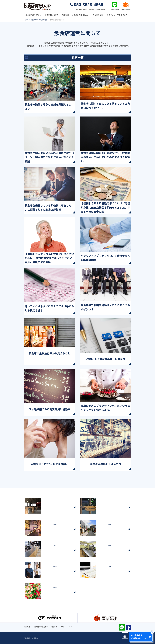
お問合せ (56, 627)
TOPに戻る (125, 636)
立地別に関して (113, 528)
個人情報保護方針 (42, 627)
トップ (26, 20)
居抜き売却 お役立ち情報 (40, 20)
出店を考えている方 (58, 591)
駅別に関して (58, 549)
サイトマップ (69, 627)
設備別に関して (113, 549)
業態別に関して (58, 528)
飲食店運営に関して (58, 570)
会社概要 (27, 627)
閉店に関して (113, 506)
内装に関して (56, 506)
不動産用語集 (113, 570)
